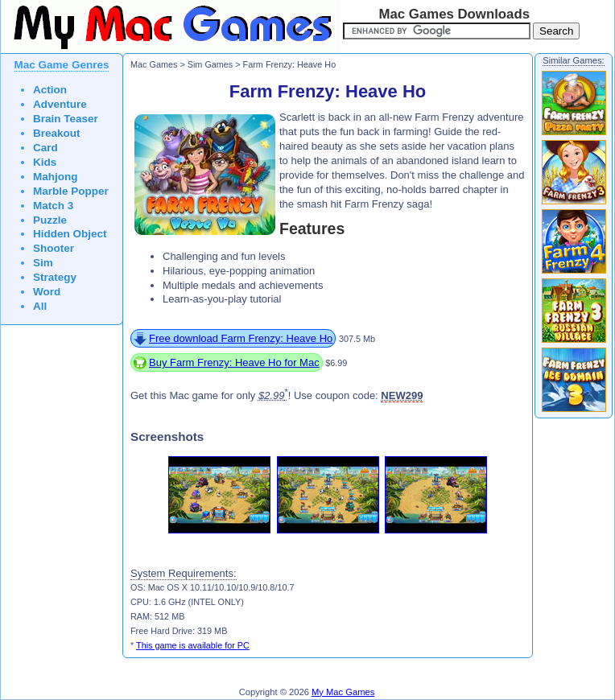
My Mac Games (343, 692)
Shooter (54, 248)
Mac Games (154, 64)
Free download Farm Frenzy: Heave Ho (241, 338)
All (40, 306)
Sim (43, 263)
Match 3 (53, 206)
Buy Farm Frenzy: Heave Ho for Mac (234, 362)
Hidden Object (70, 234)
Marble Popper (71, 191)
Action (50, 90)
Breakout (57, 133)
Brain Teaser (66, 119)
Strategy (55, 277)
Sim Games (211, 64)
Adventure (60, 104)
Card (45, 148)
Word (47, 292)
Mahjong (56, 177)
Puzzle (50, 220)
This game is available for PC (193, 645)
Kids (45, 162)
